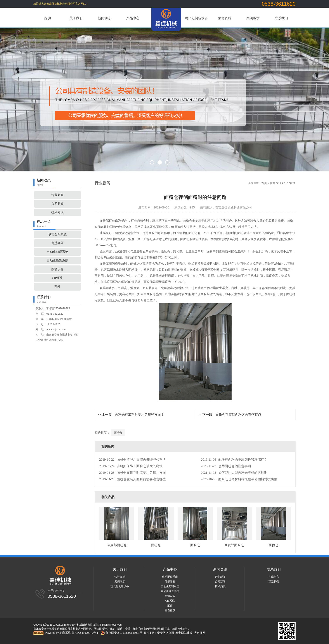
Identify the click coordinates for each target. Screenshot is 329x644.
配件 (57, 287)
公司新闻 (57, 204)
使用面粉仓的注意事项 (226, 466)
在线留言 (274, 577)
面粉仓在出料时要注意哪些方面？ (131, 415)
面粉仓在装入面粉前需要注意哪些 (132, 479)
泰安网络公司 (166, 633)
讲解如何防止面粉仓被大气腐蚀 (131, 466)
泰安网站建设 (184, 633)
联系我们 (281, 18)
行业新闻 (57, 195)
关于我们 (76, 18)
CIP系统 (57, 278)
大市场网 (200, 633)
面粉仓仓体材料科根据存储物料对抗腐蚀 (239, 479)
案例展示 (253, 18)
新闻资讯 (275, 183)
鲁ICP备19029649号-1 (85, 633)
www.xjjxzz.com (56, 329)
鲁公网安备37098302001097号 (121, 633)
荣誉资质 (225, 18)
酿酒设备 (57, 269)
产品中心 (133, 18)
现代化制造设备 (196, 18)
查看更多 (170, 610)
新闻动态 (104, 18)
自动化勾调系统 (57, 252)
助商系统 (65, 633)
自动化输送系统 (57, 261)
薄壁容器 (57, 243)
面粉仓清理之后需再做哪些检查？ (132, 460)
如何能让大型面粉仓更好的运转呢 (234, 473)
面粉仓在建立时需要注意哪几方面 (132, 473)
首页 (264, 183)
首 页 (48, 18)
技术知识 (57, 213)
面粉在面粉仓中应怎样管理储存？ (234, 460)
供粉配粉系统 (57, 234)
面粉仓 (118, 433)
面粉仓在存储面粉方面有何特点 (230, 415)
